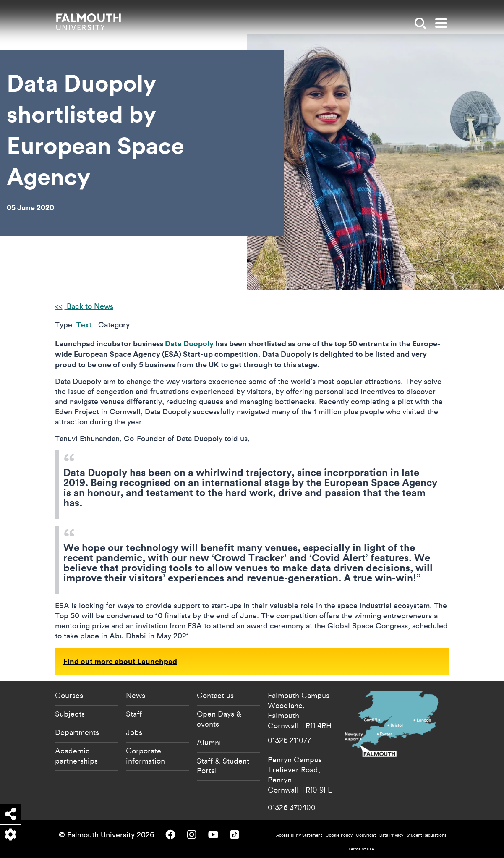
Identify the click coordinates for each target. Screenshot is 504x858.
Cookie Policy (339, 835)
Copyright (366, 835)
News (136, 695)
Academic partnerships (76, 756)
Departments (77, 732)
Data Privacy (391, 835)
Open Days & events (219, 719)
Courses (69, 695)
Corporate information (145, 756)
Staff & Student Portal (223, 766)
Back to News (89, 306)
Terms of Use (361, 849)
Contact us (215, 695)
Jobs (134, 732)
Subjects (70, 714)
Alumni (209, 742)
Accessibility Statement (299, 835)
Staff (134, 714)
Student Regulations (427, 835)
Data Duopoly (189, 343)
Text (84, 325)
